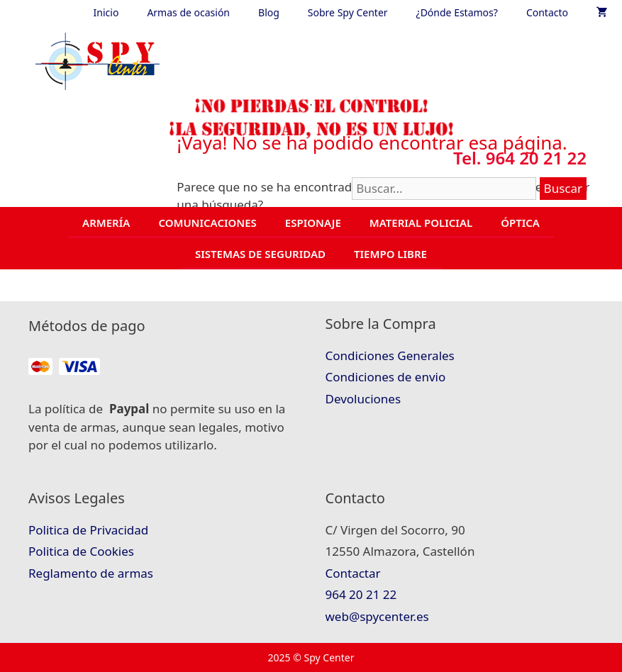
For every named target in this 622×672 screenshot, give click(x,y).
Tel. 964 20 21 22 (520, 158)
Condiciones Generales (390, 355)
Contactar (353, 573)
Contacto (547, 12)
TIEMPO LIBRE (390, 254)
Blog (269, 12)
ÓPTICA (520, 223)
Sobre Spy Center (348, 12)
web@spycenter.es (377, 616)
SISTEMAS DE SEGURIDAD (260, 254)
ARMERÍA (106, 223)
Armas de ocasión (188, 12)
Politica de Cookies (81, 551)
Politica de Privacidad (88, 530)
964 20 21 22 (361, 594)
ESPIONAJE (313, 223)
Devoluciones (363, 399)
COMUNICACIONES (207, 223)
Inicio (106, 12)
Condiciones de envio (386, 377)
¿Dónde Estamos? (457, 12)
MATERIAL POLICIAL (421, 223)
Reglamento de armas (91, 573)
